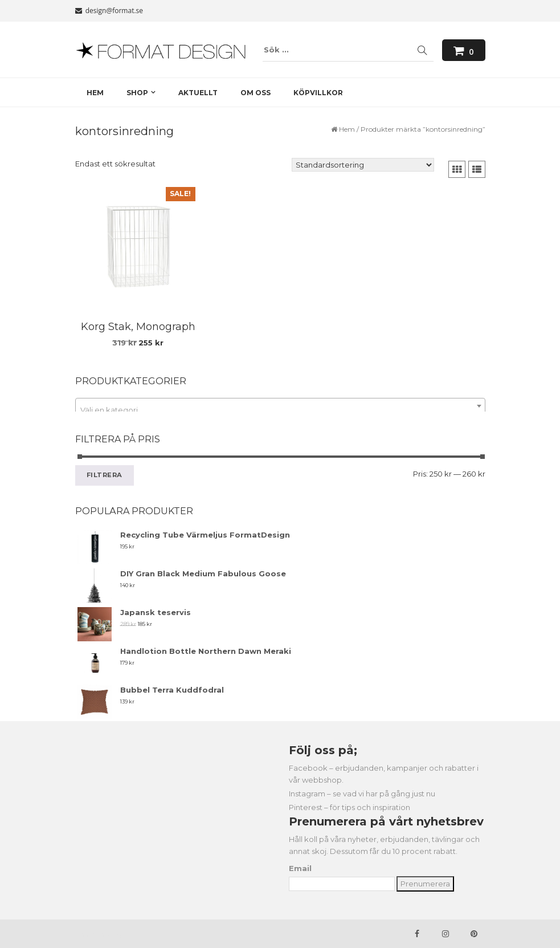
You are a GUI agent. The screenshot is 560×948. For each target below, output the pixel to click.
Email (300, 868)
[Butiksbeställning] (363, 165)
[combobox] (280, 406)
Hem (347, 129)
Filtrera (105, 475)
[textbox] (280, 410)
